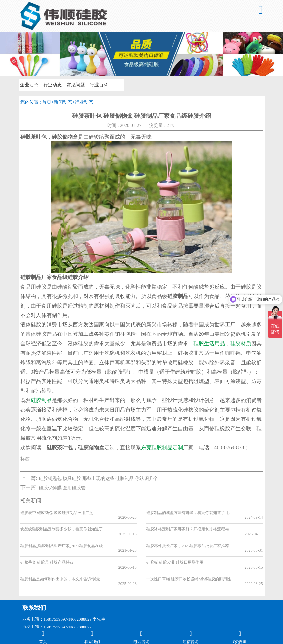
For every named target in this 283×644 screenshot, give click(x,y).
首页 (47, 102)
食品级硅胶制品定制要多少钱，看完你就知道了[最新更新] (64, 524)
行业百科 (98, 85)
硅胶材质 (241, 343)
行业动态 (52, 85)
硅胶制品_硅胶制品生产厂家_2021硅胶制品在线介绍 (64, 536)
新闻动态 (63, 102)
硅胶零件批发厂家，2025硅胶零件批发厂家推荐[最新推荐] (190, 536)
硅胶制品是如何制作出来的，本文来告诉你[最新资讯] (64, 560)
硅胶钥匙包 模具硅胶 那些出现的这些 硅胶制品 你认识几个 (98, 478)
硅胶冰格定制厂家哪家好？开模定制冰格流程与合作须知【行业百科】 (190, 524)
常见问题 (75, 85)
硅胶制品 (41, 400)
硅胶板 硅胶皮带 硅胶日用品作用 (175, 548)
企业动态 (29, 85)
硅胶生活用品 (209, 343)
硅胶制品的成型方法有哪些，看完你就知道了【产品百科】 (190, 513)
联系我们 (34, 583)
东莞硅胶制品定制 (162, 448)
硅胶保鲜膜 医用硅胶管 (62, 488)
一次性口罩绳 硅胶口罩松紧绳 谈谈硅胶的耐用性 (189, 560)
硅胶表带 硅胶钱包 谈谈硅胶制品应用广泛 (57, 513)
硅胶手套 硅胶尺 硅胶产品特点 (47, 548)
